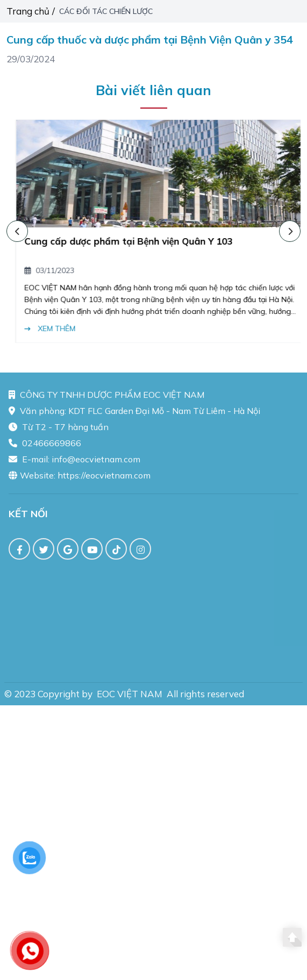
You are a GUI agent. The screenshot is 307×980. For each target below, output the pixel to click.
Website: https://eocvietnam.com (80, 478)
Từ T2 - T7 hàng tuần (59, 430)
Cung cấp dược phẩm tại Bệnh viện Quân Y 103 (144, 241)
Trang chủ (28, 11)
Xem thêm (65, 328)
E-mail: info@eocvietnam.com (74, 462)
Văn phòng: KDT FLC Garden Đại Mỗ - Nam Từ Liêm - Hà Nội (134, 414)
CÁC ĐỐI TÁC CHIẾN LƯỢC (107, 11)
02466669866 (45, 446)
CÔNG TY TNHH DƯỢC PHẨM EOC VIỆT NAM (106, 398)
